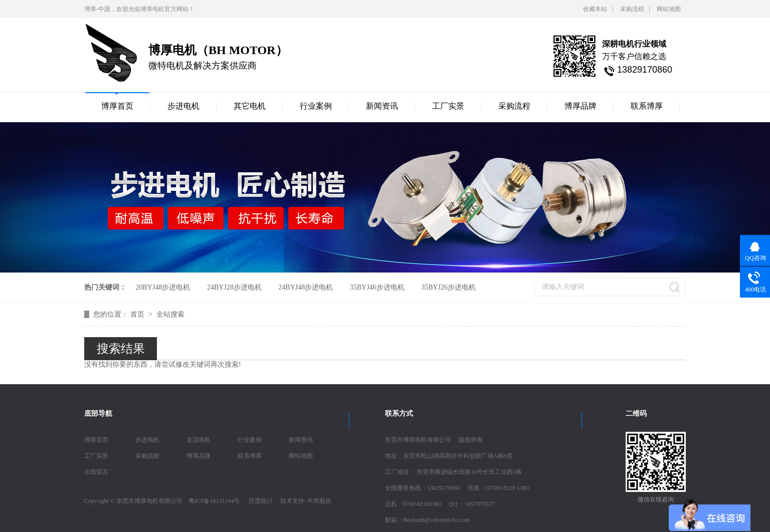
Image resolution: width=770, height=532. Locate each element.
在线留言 (96, 472)
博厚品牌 (581, 106)
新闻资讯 (382, 106)
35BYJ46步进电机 (377, 287)
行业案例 (316, 106)
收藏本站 (595, 9)
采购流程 (632, 9)
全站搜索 (170, 314)
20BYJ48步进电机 (163, 287)
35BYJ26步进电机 (448, 287)
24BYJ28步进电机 (234, 287)
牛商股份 (319, 501)
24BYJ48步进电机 (306, 287)
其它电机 (250, 106)
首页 (138, 314)
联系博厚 (647, 106)
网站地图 (669, 9)
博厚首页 (117, 106)
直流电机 (199, 440)
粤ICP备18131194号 (214, 501)
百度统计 (261, 501)
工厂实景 (448, 106)
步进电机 (183, 106)
